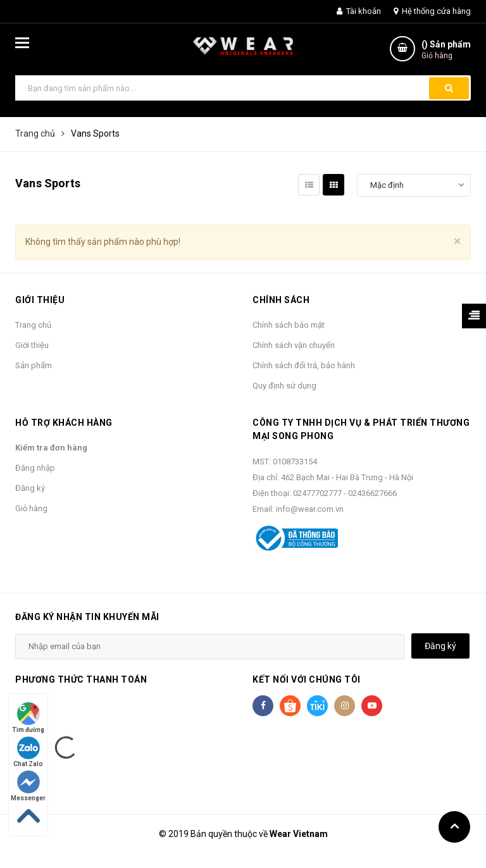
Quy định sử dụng (284, 386)
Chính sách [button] (281, 300)
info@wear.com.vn (310, 509)
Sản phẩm (34, 365)
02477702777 (318, 493)
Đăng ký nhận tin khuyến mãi (87, 617)
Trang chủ (33, 325)
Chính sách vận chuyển (294, 345)
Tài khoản (359, 11)
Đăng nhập (35, 468)
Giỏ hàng (31, 508)
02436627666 (372, 493)
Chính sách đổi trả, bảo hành (304, 365)
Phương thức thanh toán (81, 679)
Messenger (28, 786)
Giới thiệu (32, 345)
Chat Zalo (28, 752)
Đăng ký (30, 488)
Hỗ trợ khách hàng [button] (64, 423)
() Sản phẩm (446, 50)
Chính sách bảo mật (289, 325)
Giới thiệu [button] (40, 300)
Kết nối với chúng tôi (307, 679)
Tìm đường (28, 718)
